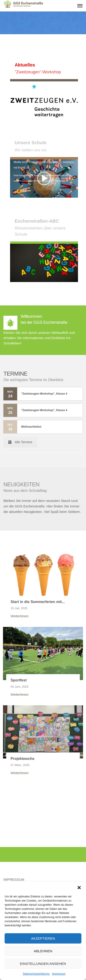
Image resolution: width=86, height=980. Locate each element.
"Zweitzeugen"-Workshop (38, 72)
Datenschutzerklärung (36, 974)
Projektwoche (22, 759)
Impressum (59, 974)
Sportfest (19, 680)
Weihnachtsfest (31, 427)
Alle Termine (20, 442)
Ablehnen (43, 951)
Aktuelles (25, 65)
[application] (44, 179)
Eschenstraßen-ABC (37, 221)
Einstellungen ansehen (43, 964)
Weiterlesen (20, 616)
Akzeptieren (43, 938)
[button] (79, 888)
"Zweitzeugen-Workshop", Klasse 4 (44, 394)
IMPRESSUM (14, 879)
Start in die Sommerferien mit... (38, 602)
